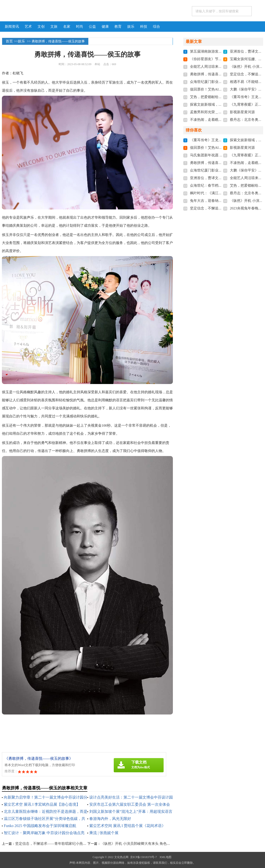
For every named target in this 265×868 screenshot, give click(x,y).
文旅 (54, 27)
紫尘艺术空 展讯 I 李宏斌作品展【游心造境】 (42, 804)
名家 (67, 27)
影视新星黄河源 (242, 112)
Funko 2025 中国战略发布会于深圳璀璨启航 (40, 826)
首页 (9, 41)
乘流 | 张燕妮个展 (104, 833)
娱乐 (131, 27)
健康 (105, 27)
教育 (118, 27)
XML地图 (165, 857)
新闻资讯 (12, 27)
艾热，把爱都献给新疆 (208, 97)
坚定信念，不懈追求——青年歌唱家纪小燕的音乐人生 (58, 844)
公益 (92, 27)
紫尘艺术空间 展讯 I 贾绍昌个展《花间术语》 (127, 826)
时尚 (80, 27)
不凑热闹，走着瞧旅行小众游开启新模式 (222, 120)
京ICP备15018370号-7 (144, 857)
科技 (144, 27)
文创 (41, 27)
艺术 (28, 27)
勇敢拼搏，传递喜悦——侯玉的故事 (218, 74)
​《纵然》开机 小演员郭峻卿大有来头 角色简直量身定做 (144, 844)
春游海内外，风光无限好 (110, 819)
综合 (156, 27)
